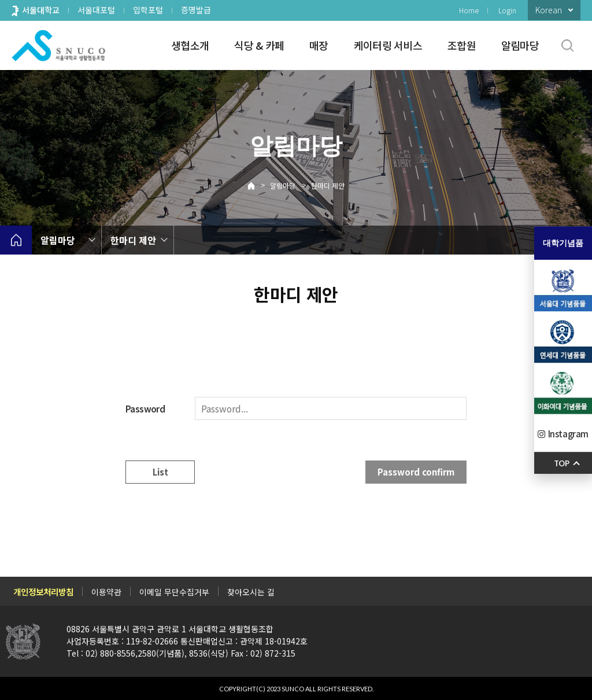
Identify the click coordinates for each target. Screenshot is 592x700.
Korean (549, 10)
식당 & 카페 (259, 45)
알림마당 (520, 45)
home (16, 240)
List (160, 472)
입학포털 (148, 10)
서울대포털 (96, 10)
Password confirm (416, 472)
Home (469, 10)
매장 (319, 45)
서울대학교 (41, 10)
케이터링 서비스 (388, 45)
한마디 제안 (328, 185)
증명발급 (196, 10)
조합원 (462, 45)
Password (145, 409)
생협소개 (190, 45)
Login (507, 10)
